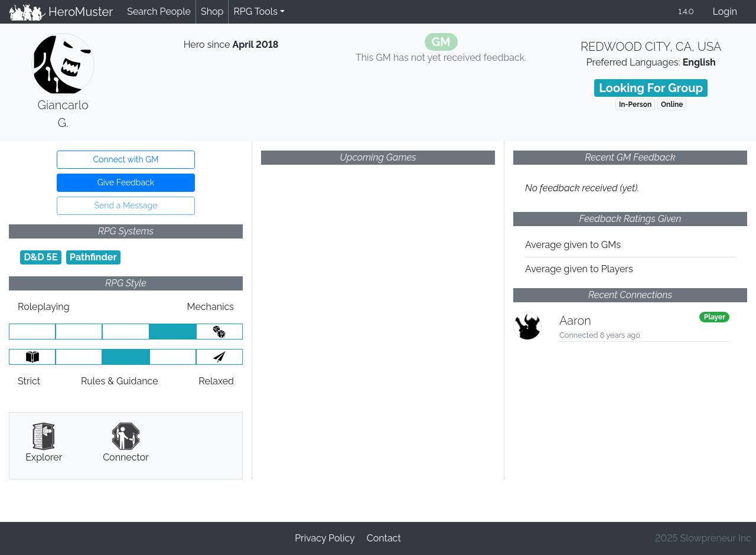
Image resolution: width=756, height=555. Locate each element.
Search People (159, 12)
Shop (212, 12)
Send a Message (126, 205)
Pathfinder (93, 257)
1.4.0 (686, 12)
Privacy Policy (325, 538)
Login (725, 12)
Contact (384, 538)
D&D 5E (40, 257)
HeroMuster (61, 12)
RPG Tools (255, 12)
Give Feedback (126, 182)
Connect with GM (126, 159)
